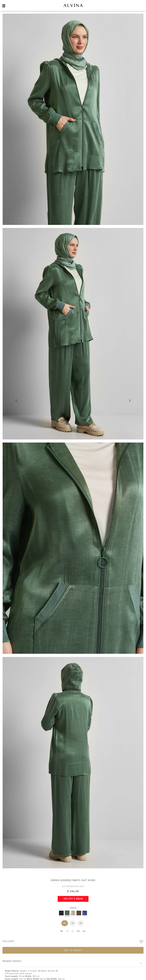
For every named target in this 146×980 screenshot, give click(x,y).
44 (78, 931)
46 (84, 931)
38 (61, 931)
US (73, 923)
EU (65, 923)
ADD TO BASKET (73, 950)
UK (81, 923)
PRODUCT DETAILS (72, 961)
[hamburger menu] (4, 6)
